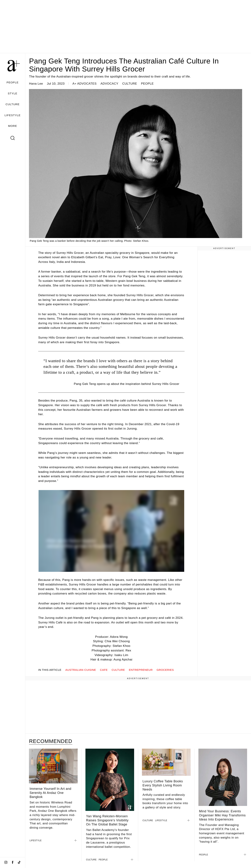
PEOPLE (13, 82)
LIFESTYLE (13, 115)
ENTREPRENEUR (141, 670)
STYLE (13, 93)
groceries (165, 670)
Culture (118, 670)
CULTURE (13, 104)
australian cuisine (81, 670)
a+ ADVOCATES (85, 84)
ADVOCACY (109, 84)
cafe (104, 670)
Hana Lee (36, 84)
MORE (12, 126)
